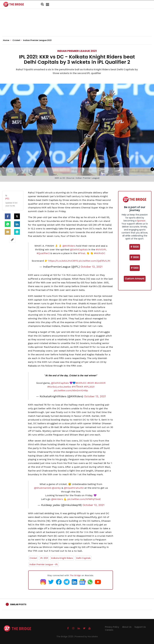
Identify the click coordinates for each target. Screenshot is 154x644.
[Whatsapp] (8, 224)
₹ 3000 (135, 257)
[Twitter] (17, 216)
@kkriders (57, 499)
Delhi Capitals (83, 558)
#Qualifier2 (43, 253)
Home (7, 40)
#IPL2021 (89, 387)
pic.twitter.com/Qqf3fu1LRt (94, 261)
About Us (127, 627)
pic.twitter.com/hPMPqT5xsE (84, 499)
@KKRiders (69, 246)
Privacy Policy (112, 627)
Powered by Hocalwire (86, 637)
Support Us (140, 627)
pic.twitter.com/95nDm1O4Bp (71, 390)
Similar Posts (18, 604)
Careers (109, 630)
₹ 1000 (135, 268)
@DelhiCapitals (79, 250)
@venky (56, 488)
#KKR (91, 383)
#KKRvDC (100, 253)
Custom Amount (135, 279)
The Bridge (75, 575)
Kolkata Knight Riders (62, 558)
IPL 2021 (44, 558)
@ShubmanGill (43, 488)
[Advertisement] (77, 27)
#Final (82, 253)
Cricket (33, 558)
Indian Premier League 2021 (77, 51)
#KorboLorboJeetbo (59, 387)
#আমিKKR (78, 387)
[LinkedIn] (17, 224)
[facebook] (8, 216)
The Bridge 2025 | (66, 637)
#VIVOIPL (101, 250)
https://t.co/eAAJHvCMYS (63, 261)
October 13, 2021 (92, 267)
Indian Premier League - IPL (44, 564)
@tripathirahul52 (74, 488)
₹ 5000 (135, 247)
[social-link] (12, 240)
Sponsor (141, 221)
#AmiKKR (100, 383)
